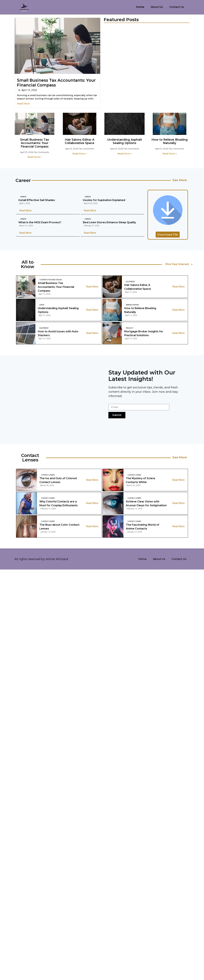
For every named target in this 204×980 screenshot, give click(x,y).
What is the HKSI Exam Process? (40, 223)
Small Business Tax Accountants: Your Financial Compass (35, 143)
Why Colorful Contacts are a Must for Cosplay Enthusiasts (59, 503)
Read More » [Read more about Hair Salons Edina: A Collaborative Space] (80, 154)
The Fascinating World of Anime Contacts (143, 527)
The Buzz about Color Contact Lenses (59, 527)
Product (130, 328)
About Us (157, 7)
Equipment (130, 282)
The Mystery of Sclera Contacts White (140, 480)
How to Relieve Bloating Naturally (170, 141)
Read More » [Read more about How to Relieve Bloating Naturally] (170, 154)
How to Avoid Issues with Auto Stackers (58, 333)
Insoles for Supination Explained (104, 200)
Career (23, 197)
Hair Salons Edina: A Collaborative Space (80, 141)
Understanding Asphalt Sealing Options (125, 141)
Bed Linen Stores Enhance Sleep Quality (109, 223)
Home (140, 7)
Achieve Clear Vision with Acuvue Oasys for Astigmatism (146, 503)
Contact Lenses (48, 475)
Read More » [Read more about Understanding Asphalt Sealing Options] (125, 154)
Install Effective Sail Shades (37, 200)
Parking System (132, 305)
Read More (23, 104)
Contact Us (177, 7)
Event (42, 305)
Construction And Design (51, 280)
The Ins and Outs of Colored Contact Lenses (58, 480)
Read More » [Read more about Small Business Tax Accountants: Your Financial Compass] (35, 157)
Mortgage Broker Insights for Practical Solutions (144, 333)
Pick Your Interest (179, 264)
